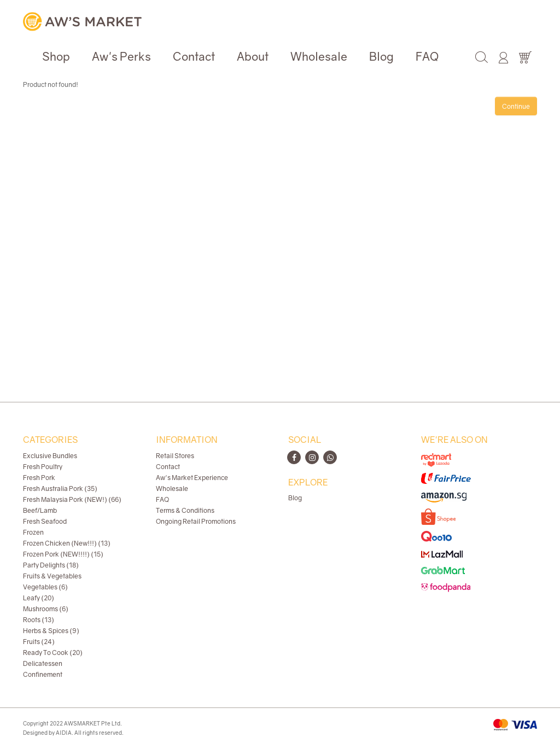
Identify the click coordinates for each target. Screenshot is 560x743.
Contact (194, 56)
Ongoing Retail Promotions (196, 521)
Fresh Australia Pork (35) (60, 488)
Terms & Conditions (185, 510)
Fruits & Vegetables (52, 576)
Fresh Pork (39, 478)
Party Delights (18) (51, 565)
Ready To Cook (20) (53, 653)
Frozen (33, 532)
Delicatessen (43, 663)
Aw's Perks (121, 56)
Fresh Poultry (43, 467)
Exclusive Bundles (50, 456)
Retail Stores (175, 456)
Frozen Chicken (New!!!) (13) (67, 543)
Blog (381, 56)
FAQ (427, 56)
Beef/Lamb (40, 510)
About (253, 56)
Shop (56, 56)
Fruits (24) (39, 642)
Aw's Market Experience (192, 478)
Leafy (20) (39, 598)
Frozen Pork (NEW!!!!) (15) (63, 554)
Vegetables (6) (45, 587)
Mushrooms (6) (46, 609)
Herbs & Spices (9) (51, 631)
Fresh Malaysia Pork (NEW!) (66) (72, 499)
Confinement (43, 674)
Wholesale (319, 56)
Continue (516, 106)
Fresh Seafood (45, 521)
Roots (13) (39, 620)
